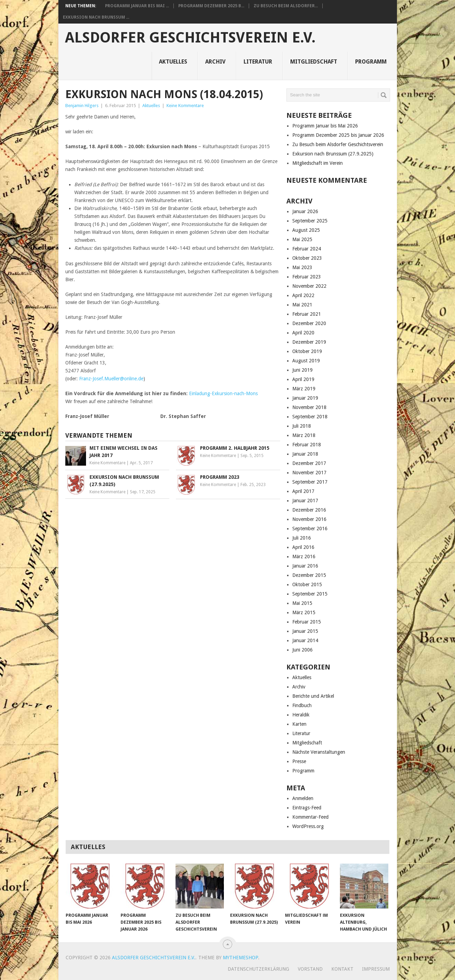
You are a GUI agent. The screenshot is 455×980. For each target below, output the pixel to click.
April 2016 (303, 547)
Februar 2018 (307, 445)
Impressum (376, 969)
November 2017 (309, 473)
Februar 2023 (307, 277)
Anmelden (303, 798)
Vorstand (310, 969)
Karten (299, 724)
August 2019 (306, 361)
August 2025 (306, 230)
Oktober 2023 (307, 258)
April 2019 (303, 379)
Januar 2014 (305, 640)
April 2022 (303, 295)
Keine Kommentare (185, 106)
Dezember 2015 (309, 575)
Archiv (215, 62)
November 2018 (309, 407)
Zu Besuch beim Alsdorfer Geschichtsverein (338, 144)
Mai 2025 (302, 239)
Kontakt (342, 969)
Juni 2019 (302, 370)
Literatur (258, 62)
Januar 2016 (305, 566)
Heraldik (301, 715)
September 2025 (310, 221)
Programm (371, 62)
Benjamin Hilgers (82, 106)
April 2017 (303, 491)
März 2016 (304, 556)
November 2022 (309, 286)
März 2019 (304, 389)
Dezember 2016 (309, 510)
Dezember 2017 (309, 463)
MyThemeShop (240, 958)
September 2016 (310, 529)
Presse (299, 761)
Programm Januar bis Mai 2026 (325, 126)
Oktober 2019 (307, 351)
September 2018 (310, 417)
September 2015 (310, 594)
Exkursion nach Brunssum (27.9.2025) (333, 154)
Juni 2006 (302, 650)
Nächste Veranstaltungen (319, 752)
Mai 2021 (302, 305)
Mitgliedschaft (314, 62)
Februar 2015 (307, 622)
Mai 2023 (302, 267)
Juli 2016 (302, 538)
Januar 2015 (305, 631)
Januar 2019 (305, 398)
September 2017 (310, 482)
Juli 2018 (302, 426)
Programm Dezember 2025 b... (211, 6)
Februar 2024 (307, 249)
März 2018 (304, 435)
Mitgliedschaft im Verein (317, 163)
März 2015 (304, 612)
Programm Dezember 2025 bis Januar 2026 (338, 135)
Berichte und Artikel (313, 696)
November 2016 (309, 519)
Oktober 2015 (307, 584)
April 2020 (303, 333)
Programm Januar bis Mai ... (137, 6)
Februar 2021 (307, 314)
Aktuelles (173, 62)
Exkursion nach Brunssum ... (96, 17)
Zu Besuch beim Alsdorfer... (286, 6)
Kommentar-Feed (310, 817)
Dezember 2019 (309, 342)
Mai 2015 (302, 603)
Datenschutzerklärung (258, 969)
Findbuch (302, 705)
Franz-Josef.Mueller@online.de (111, 379)
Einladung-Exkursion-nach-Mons (223, 393)
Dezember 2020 (309, 323)
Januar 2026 (305, 211)
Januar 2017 (305, 501)
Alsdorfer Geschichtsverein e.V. (190, 38)
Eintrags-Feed (307, 808)
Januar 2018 (305, 454)
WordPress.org (308, 826)
